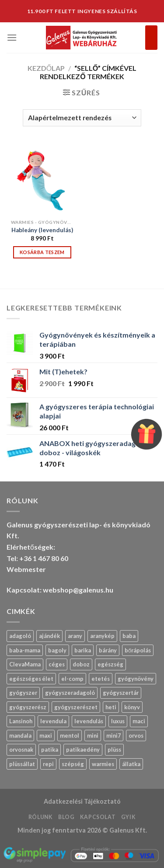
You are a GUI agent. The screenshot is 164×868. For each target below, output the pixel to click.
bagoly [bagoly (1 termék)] (57, 650)
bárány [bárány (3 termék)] (108, 650)
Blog (66, 817)
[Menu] (12, 37)
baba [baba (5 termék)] (129, 636)
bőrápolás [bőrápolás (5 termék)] (138, 650)
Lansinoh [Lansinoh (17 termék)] (21, 721)
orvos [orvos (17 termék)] (136, 736)
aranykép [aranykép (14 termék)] (102, 636)
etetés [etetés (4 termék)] (101, 679)
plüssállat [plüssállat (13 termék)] (22, 764)
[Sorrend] (82, 118)
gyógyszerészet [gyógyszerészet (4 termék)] (76, 707)
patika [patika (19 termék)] (50, 749)
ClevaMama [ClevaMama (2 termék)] (25, 664)
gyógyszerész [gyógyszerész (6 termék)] (28, 707)
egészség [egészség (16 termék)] (110, 664)
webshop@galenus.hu (78, 590)
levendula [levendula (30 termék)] (53, 721)
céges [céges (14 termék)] (57, 664)
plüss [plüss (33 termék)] (114, 749)
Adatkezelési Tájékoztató (82, 801)
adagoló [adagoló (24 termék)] (20, 636)
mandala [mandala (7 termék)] (20, 736)
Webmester (26, 569)
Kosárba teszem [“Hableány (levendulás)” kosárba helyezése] (42, 252)
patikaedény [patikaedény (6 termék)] (83, 749)
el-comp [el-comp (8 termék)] (72, 679)
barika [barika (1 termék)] (83, 650)
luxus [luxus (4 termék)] (118, 721)
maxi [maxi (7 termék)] (46, 736)
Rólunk (41, 817)
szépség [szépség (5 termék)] (73, 764)
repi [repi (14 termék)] (48, 764)
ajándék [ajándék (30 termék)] (49, 636)
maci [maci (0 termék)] (139, 721)
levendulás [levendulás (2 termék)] (89, 721)
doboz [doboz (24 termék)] (81, 664)
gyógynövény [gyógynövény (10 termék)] (136, 679)
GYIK (128, 817)
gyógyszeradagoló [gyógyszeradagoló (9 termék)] (70, 693)
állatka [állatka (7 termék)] (131, 764)
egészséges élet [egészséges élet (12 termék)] (31, 679)
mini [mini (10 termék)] (93, 736)
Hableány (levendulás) (42, 230)
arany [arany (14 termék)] (75, 636)
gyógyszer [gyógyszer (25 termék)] (23, 693)
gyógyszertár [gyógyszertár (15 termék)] (121, 693)
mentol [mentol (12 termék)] (70, 736)
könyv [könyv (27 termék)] (132, 707)
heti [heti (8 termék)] (111, 707)
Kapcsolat (98, 817)
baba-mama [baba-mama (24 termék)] (25, 650)
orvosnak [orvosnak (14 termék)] (21, 749)
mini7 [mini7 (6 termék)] (113, 736)
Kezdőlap (46, 68)
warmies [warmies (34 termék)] (103, 764)
